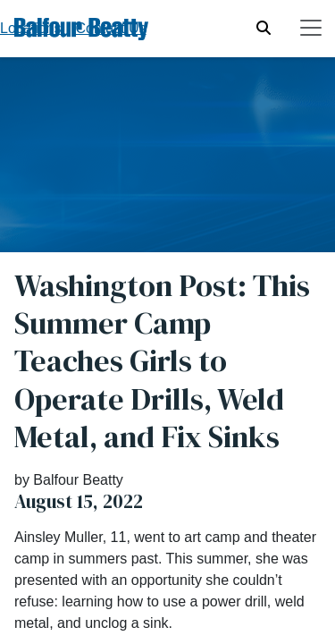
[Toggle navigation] (311, 28)
